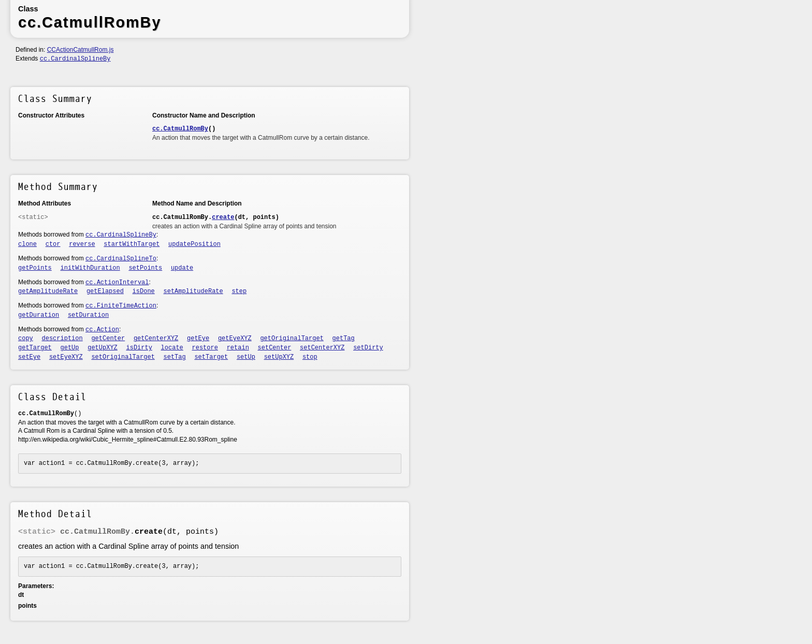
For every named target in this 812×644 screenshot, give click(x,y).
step (239, 291)
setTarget (211, 357)
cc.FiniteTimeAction (121, 306)
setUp (246, 357)
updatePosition (194, 244)
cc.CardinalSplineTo (121, 259)
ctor (53, 244)
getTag (344, 339)
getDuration (39, 315)
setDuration (88, 315)
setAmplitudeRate (193, 291)
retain (238, 348)
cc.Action (102, 330)
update (182, 268)
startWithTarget (132, 244)
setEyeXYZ (66, 357)
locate (172, 348)
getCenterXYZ (156, 339)
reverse (82, 244)
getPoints (35, 268)
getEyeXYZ (235, 339)
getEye (198, 339)
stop (310, 357)
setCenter (275, 348)
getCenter (108, 339)
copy (26, 339)
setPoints (145, 268)
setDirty (368, 348)
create (223, 217)
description (62, 339)
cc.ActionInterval (117, 283)
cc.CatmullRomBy (180, 129)
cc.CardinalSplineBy (75, 59)
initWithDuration (90, 268)
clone (27, 244)
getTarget (35, 348)
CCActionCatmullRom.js (81, 50)
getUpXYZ (103, 348)
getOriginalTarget (292, 339)
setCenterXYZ (322, 348)
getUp (70, 348)
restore (205, 348)
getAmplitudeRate (48, 291)
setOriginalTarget (123, 357)
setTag (175, 357)
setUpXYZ (279, 357)
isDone (144, 291)
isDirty (139, 348)
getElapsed (105, 291)
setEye (29, 357)
